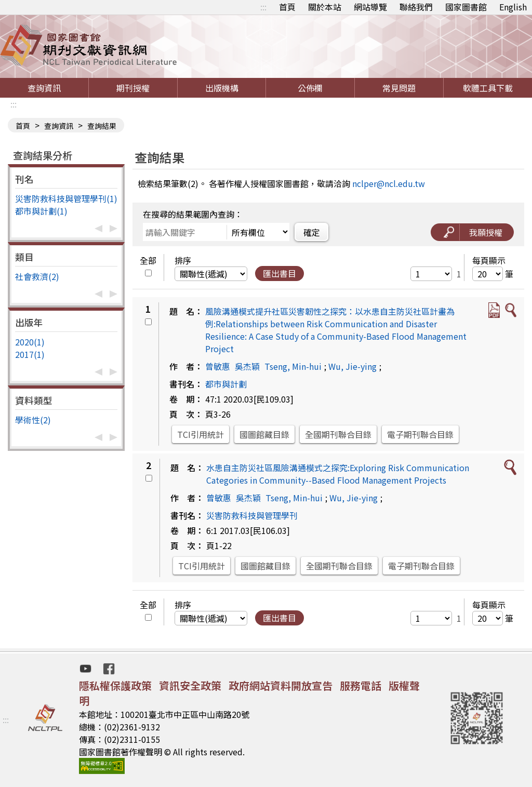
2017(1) (30, 354)
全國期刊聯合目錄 (338, 434)
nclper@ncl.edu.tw (389, 183)
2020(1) (30, 342)
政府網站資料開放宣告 (281, 685)
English (513, 7)
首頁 (287, 7)
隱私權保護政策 (115, 685)
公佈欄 (310, 88)
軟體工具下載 (488, 88)
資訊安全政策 (190, 685)
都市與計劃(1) (41, 211)
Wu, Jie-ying (353, 366)
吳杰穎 (247, 366)
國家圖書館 (466, 7)
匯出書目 (280, 273)
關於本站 (325, 7)
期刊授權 (133, 88)
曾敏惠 (218, 366)
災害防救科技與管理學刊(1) (66, 198)
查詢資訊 (44, 88)
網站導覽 (370, 7)
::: (263, 7)
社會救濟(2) (37, 276)
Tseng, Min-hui (293, 366)
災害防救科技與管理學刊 (252, 515)
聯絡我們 (416, 7)
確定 (312, 232)
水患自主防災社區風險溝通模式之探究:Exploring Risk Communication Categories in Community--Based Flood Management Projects (338, 474)
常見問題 (399, 88)
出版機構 (222, 88)
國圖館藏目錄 (264, 434)
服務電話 (361, 685)
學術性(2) (33, 420)
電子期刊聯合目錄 (420, 434)
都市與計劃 (226, 384)
